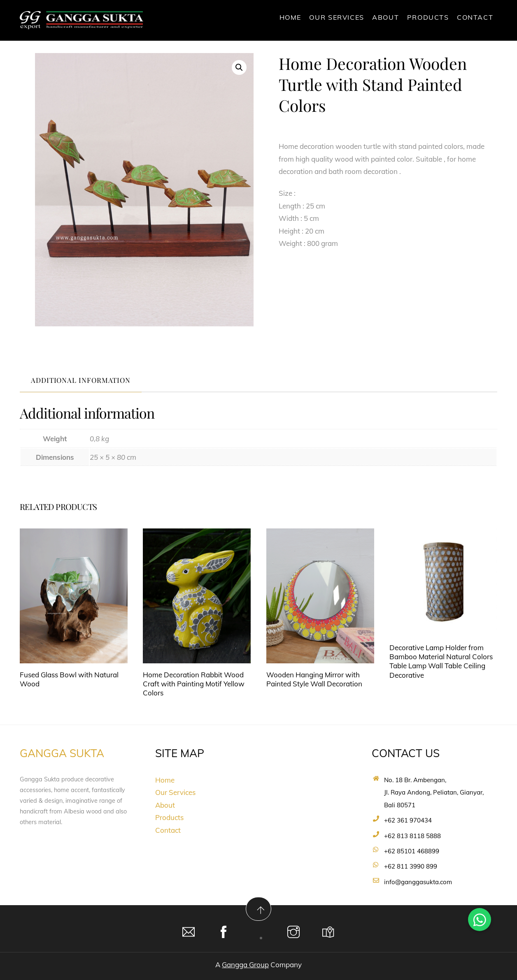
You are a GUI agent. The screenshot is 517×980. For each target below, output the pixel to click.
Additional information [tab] (81, 380)
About (385, 17)
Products (428, 17)
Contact (475, 17)
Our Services (337, 17)
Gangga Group (245, 965)
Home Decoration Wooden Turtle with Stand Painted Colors (373, 84)
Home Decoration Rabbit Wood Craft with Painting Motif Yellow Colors (194, 684)
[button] (239, 67)
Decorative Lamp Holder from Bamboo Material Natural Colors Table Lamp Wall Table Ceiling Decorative (441, 661)
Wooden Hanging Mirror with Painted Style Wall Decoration (314, 679)
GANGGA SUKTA (62, 753)
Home (290, 17)
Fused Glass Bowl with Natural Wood (69, 679)
